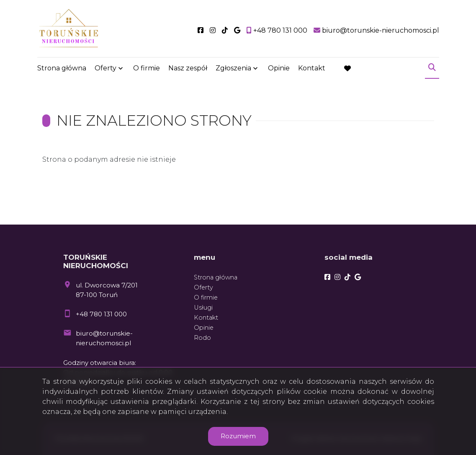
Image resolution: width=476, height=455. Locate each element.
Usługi (203, 308)
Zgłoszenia (233, 68)
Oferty (105, 68)
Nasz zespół (188, 68)
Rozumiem (238, 436)
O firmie (147, 68)
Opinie (279, 68)
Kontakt (312, 68)
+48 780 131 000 (101, 314)
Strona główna (62, 68)
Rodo (202, 338)
